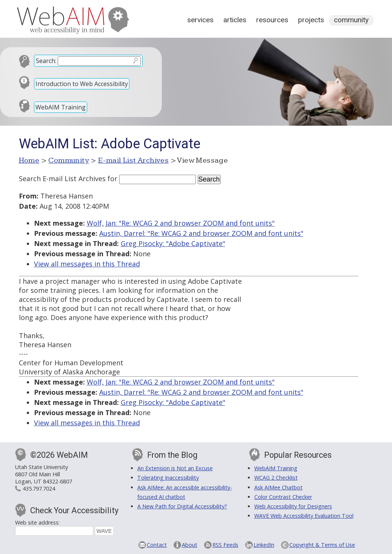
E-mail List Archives (133, 160)
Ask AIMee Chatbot (278, 487)
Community (351, 20)
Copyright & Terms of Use (322, 545)
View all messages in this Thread (87, 264)
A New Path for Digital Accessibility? (182, 506)
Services (200, 20)
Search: (46, 61)
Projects (311, 20)
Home (29, 160)
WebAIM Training (61, 107)
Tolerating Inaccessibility (168, 478)
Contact (157, 545)
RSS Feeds (225, 545)
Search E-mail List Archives (62, 179)
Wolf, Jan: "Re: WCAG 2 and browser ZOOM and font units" (181, 223)
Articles (235, 20)
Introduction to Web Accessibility (82, 84)
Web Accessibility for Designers (293, 506)
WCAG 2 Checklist (276, 478)
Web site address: (37, 522)
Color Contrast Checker (283, 497)
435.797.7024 (39, 489)
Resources (272, 20)
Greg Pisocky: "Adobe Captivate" (173, 243)
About (190, 545)
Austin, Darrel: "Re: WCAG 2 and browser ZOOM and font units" (201, 233)
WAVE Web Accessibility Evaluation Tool (304, 516)
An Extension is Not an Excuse (175, 468)
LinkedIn (264, 545)
